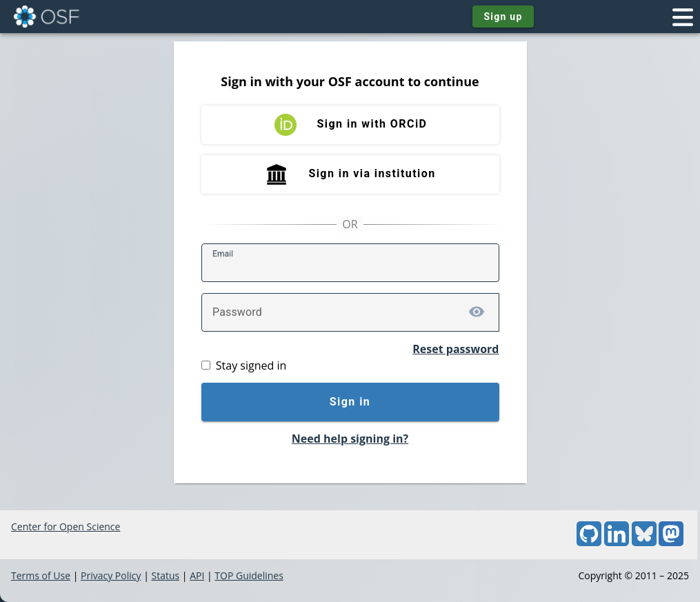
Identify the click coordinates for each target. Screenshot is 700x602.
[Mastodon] (671, 542)
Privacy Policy (111, 575)
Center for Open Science (66, 526)
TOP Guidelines (249, 575)
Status (165, 575)
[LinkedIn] (617, 542)
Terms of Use (41, 575)
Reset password (456, 349)
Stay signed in (251, 365)
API (197, 575)
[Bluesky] (644, 542)
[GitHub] (589, 542)
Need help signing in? (350, 439)
